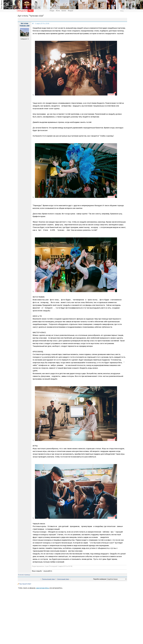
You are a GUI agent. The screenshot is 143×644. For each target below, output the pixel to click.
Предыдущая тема (48, 579)
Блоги (64, 11)
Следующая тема (63, 579)
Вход (122, 11)
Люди (52, 11)
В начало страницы (24, 575)
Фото (58, 11)
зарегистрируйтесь (43, 588)
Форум (70, 11)
